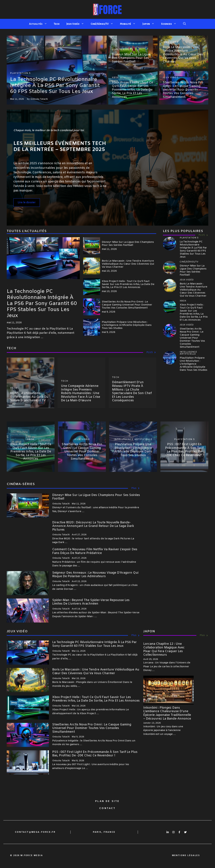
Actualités (40, 24)
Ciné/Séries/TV (104, 24)
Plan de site (107, 801)
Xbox (115, 78)
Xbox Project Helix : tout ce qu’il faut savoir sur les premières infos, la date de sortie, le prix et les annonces (132, 90)
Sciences (170, 24)
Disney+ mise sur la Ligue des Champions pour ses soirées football (131, 58)
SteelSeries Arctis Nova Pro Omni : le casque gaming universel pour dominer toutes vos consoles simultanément (183, 90)
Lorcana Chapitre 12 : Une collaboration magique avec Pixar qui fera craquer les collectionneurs (164, 649)
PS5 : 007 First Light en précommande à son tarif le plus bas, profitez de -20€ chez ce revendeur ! (184, 450)
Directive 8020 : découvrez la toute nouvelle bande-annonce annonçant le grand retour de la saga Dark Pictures (93, 526)
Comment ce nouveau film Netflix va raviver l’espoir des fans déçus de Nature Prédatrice (95, 551)
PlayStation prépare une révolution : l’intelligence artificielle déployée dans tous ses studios (127, 325)
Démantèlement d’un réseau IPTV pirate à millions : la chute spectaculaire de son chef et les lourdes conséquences (132, 391)
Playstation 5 (20, 73)
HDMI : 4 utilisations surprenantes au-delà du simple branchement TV (29, 397)
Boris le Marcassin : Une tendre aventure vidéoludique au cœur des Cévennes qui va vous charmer (183, 54)
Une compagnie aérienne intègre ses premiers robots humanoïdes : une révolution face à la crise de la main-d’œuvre (81, 393)
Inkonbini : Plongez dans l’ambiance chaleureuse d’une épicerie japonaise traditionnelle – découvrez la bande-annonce (167, 713)
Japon (150, 24)
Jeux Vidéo (77, 24)
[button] (185, 24)
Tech (57, 24)
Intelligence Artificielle (133, 439)
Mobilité (129, 24)
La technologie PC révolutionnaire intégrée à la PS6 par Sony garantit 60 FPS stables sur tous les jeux (55, 86)
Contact (107, 808)
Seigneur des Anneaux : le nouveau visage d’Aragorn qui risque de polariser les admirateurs (95, 575)
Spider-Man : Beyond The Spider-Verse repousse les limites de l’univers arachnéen (91, 602)
